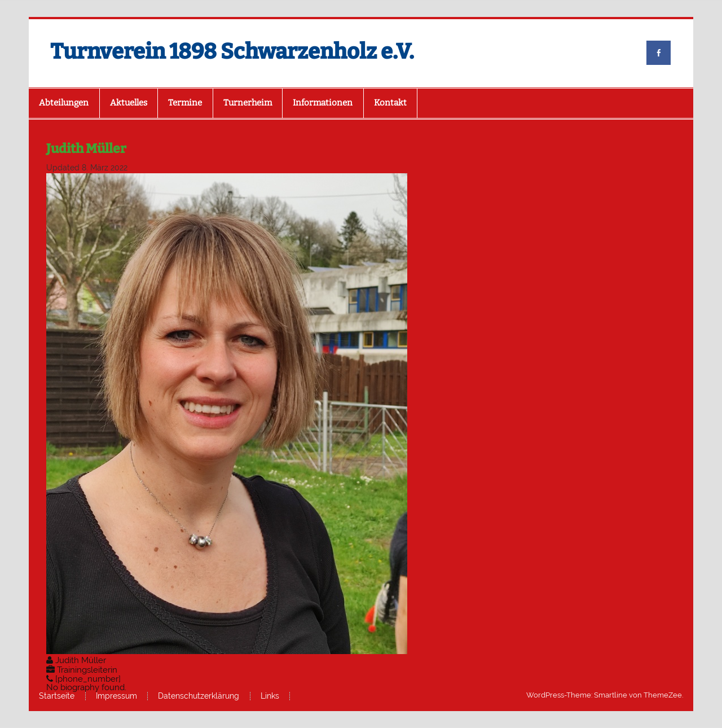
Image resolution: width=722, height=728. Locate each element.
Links (270, 696)
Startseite (57, 696)
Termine (185, 103)
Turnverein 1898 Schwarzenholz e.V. (232, 51)
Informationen (323, 103)
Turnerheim (248, 103)
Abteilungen (64, 103)
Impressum (116, 696)
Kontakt (390, 103)
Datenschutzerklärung (199, 696)
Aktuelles (129, 103)
